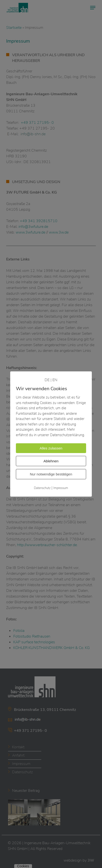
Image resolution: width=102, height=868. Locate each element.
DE (47, 380)
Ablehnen (51, 461)
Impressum (61, 488)
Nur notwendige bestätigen (51, 474)
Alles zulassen (51, 448)
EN (55, 380)
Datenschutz (42, 488)
